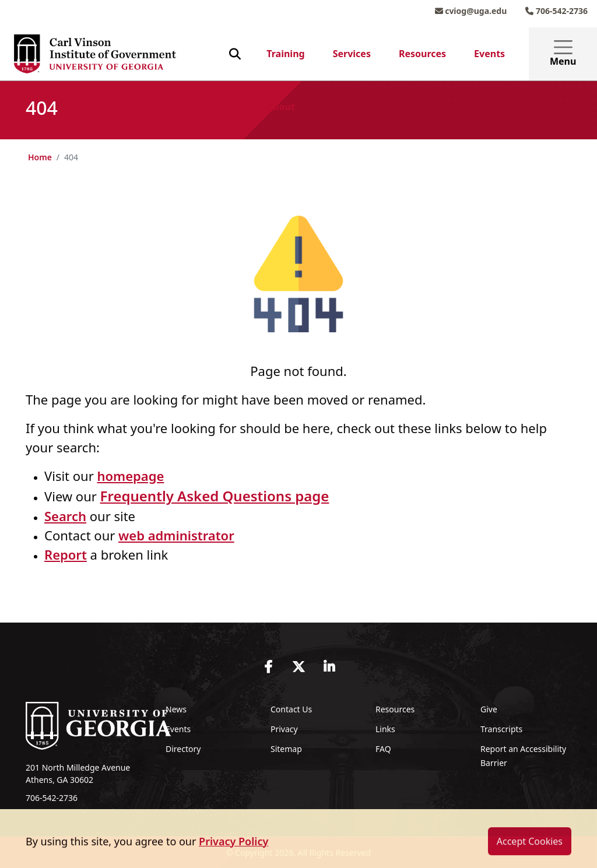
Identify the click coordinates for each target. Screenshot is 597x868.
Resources (422, 54)
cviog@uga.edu (471, 11)
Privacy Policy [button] (233, 856)
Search (65, 516)
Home (40, 157)
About (281, 107)
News (176, 709)
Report (66, 554)
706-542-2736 (556, 11)
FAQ (383, 749)
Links (385, 729)
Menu (563, 54)
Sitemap (286, 749)
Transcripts (501, 729)
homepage (130, 476)
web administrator (176, 535)
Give (489, 709)
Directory (183, 749)
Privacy (284, 729)
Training (285, 54)
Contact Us (291, 709)
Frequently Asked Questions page (215, 496)
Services (352, 54)
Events (489, 54)
